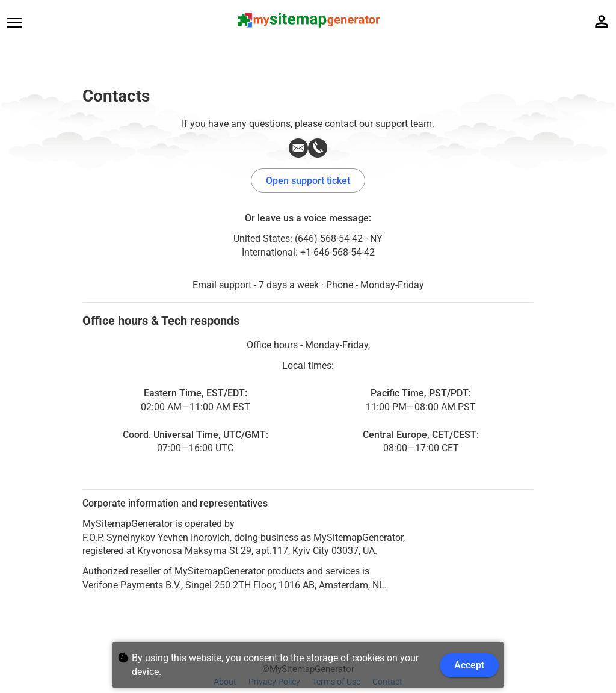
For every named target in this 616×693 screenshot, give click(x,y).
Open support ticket (308, 181)
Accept (469, 665)
